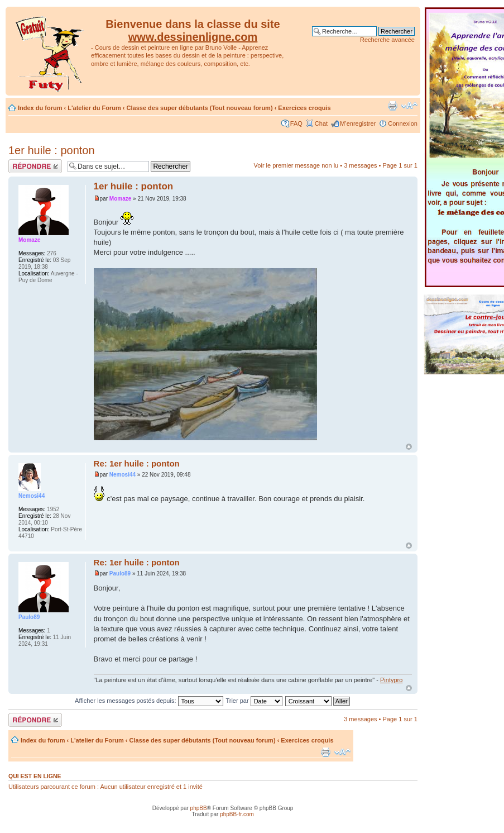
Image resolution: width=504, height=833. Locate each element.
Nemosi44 (123, 475)
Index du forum (40, 108)
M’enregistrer (358, 123)
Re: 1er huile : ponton (137, 463)
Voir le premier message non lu (296, 165)
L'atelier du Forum (94, 108)
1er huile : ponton (52, 150)
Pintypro (391, 680)
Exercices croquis (304, 108)
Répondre (35, 166)
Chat (321, 123)
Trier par (254, 701)
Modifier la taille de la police (409, 106)
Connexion (403, 123)
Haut (409, 447)
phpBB (199, 808)
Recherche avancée (387, 40)
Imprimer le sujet (392, 106)
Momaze (120, 199)
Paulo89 (120, 573)
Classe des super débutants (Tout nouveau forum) (200, 108)
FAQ (296, 123)
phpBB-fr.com (237, 814)
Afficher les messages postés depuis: (149, 701)
